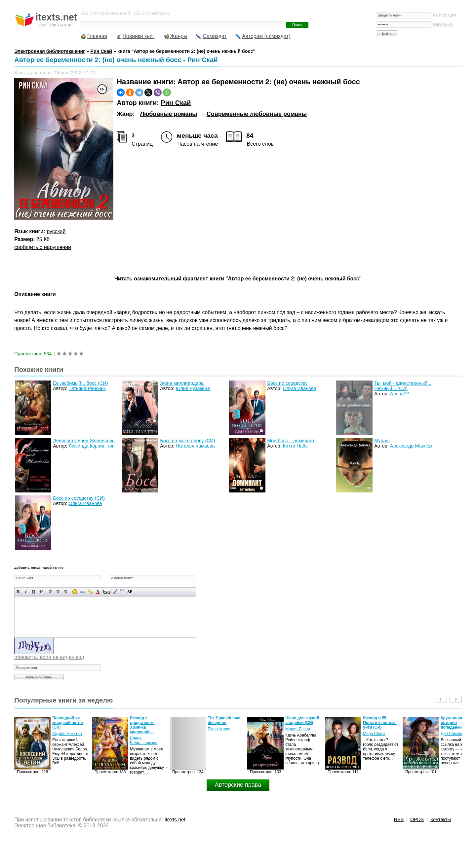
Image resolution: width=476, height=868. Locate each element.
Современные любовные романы (257, 114)
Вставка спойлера (130, 592)
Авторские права (238, 785)
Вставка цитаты (115, 592)
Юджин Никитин (67, 734)
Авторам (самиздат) (266, 36)
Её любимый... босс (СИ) (80, 383)
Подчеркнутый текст (34, 592)
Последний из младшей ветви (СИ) (68, 723)
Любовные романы (168, 114)
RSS (399, 819)
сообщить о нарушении (43, 247)
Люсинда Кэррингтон (92, 446)
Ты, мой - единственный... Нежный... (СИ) (403, 386)
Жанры (179, 36)
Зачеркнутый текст (41, 592)
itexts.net (175, 820)
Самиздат (215, 36)
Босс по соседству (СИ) (79, 498)
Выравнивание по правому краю (66, 592)
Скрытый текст (107, 592)
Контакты (441, 819)
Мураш (382, 441)
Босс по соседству (287, 383)
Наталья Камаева (195, 446)
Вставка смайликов (75, 592)
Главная (97, 36)
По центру (58, 592)
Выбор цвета (98, 592)
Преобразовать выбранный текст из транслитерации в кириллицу (122, 592)
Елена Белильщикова (144, 741)
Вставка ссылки (82, 592)
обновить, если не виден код (49, 657)
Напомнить (443, 24)
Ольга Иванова (300, 388)
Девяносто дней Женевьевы (84, 441)
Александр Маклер (411, 446)
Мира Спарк (374, 734)
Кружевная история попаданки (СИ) (456, 723)
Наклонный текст (26, 592)
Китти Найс (295, 446)
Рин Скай (176, 103)
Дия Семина (452, 734)
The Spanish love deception (224, 720)
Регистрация (445, 15)
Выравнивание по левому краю (50, 592)
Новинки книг (139, 36)
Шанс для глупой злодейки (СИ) (302, 720)
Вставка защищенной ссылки (90, 592)
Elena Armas (219, 729)
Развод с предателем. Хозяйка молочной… (142, 725)
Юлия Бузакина (193, 388)
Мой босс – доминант (291, 441)
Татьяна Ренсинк (87, 388)
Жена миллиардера (182, 383)
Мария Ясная (297, 729)
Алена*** (400, 394)
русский (56, 231)
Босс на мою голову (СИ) (188, 441)
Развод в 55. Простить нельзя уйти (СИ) (380, 723)
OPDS (417, 819)
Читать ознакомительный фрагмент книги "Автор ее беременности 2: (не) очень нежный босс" (238, 279)
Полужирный (18, 592)
